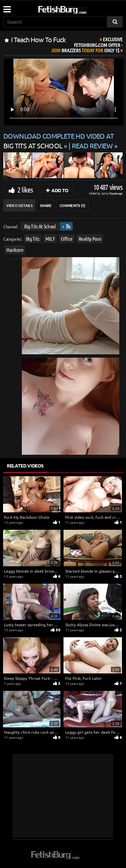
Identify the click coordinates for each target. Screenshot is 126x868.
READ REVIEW (92, 146)
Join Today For (87, 45)
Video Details (19, 205)
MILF (50, 238)
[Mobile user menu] (7, 7)
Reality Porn (90, 238)
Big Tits (33, 238)
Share (46, 205)
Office (67, 238)
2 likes (25, 190)
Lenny (105, 193)
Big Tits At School (40, 226)
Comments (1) (72, 205)
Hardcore (15, 250)
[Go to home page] (75, 9)
